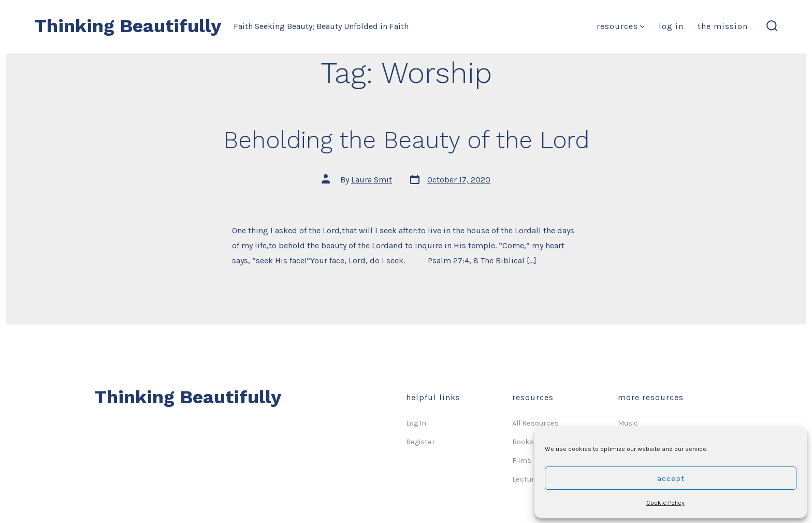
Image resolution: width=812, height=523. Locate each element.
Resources (621, 26)
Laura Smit (372, 180)
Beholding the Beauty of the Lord (406, 140)
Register (421, 442)
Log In (671, 26)
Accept (671, 478)
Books (523, 442)
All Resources (535, 423)
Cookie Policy (665, 503)
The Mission (723, 26)
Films (522, 461)
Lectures (527, 479)
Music (628, 423)
